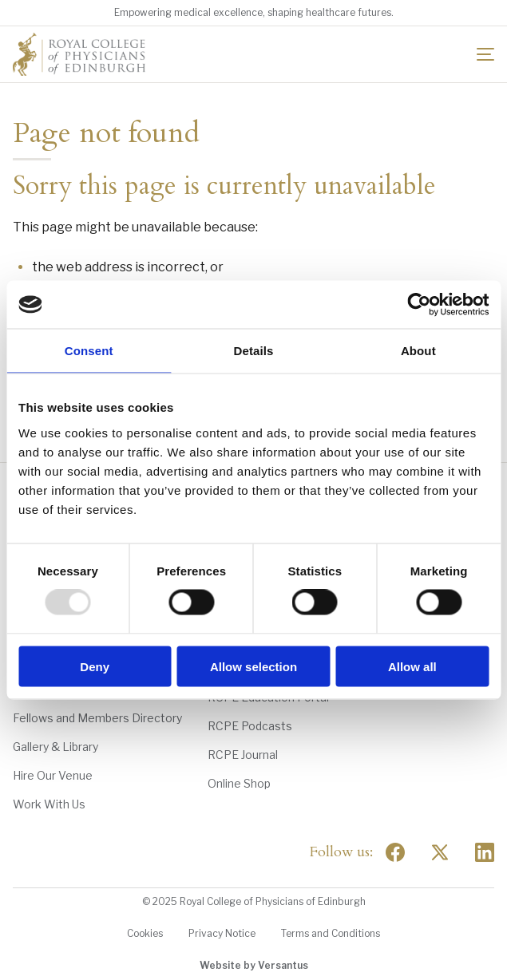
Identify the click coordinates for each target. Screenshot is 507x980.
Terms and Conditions (331, 933)
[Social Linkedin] (485, 852)
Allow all (412, 666)
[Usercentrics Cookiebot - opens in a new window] (419, 305)
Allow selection (253, 666)
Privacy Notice (222, 933)
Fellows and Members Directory (97, 718)
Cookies (145, 933)
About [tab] (418, 351)
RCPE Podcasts (250, 726)
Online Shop (239, 783)
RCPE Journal (243, 755)
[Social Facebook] (395, 852)
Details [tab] (254, 351)
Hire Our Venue (53, 775)
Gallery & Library (55, 747)
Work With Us (49, 804)
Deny (95, 666)
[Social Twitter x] (440, 852)
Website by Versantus (254, 965)
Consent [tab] (89, 351)
